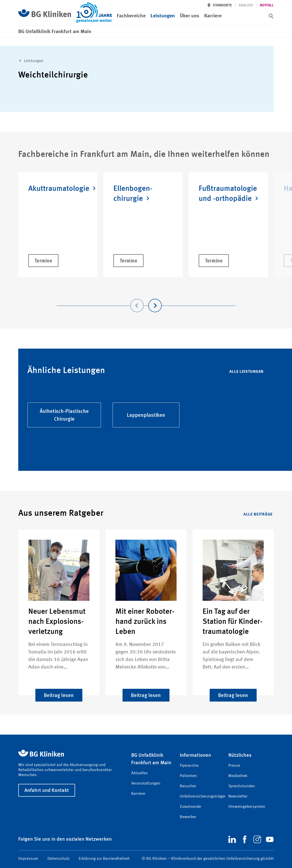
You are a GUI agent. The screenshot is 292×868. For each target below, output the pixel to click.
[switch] (271, 16)
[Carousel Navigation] (146, 299)
